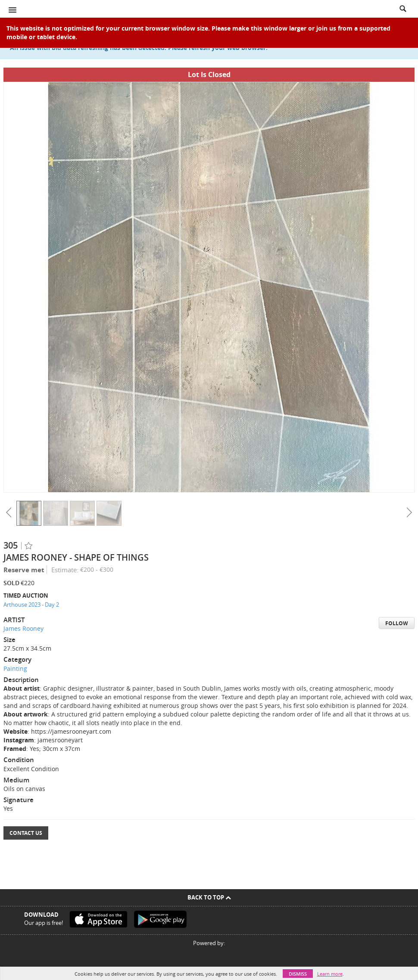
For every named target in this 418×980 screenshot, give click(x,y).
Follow (397, 623)
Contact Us (26, 833)
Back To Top (209, 897)
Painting (15, 668)
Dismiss (298, 974)
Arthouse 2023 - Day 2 (31, 605)
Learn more (330, 974)
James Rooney (23, 628)
